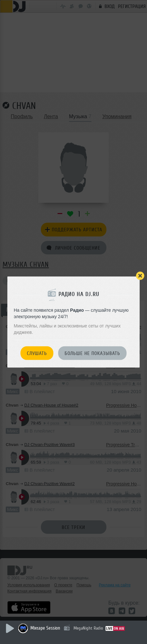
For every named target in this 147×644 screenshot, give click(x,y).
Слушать (37, 353)
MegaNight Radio (88, 628)
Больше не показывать (92, 353)
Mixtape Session (45, 628)
